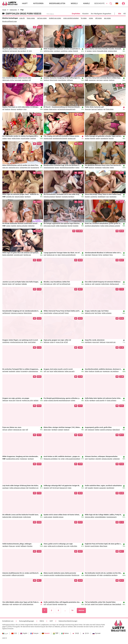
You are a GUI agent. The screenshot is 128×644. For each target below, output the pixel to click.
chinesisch (91, 430)
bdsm (87, 371)
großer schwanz (106, 313)
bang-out (94, 109)
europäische (104, 138)
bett (27, 488)
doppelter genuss (58, 517)
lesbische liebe (7, 517)
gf (86, 51)
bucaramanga (35, 168)
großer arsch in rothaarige (55, 546)
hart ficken (98, 313)
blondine (30, 546)
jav (56, 255)
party (86, 459)
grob (11, 604)
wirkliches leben (49, 51)
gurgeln (18, 546)
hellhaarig (70, 80)
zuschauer (6, 488)
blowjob (76, 51)
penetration (113, 197)
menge (95, 51)
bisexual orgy (63, 488)
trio (59, 459)
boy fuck (87, 604)
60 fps (12, 80)
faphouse (47, 342)
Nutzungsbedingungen (26, 621)
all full (66, 342)
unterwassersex (33, 371)
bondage (76, 226)
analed (93, 604)
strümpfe (98, 459)
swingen (106, 80)
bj (55, 342)
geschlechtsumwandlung (67, 168)
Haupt (4, 10)
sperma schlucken (22, 226)
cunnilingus (64, 51)
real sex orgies (42, 18)
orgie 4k (22, 18)
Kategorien (13, 10)
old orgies (99, 18)
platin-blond (116, 430)
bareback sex (108, 604)
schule (46, 400)
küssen (57, 168)
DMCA (42, 621)
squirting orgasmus (106, 430)
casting (98, 138)
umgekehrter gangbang (110, 575)
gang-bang (88, 255)
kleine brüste (54, 80)
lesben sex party (70, 371)
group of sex (60, 342)
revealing (91, 488)
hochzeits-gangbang (68, 197)
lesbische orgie (89, 313)
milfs (54, 284)
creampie (33, 138)
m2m (30, 51)
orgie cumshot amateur (71, 18)
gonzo (9, 138)
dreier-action (53, 109)
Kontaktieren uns (8, 621)
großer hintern (16, 138)
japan (59, 255)
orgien (63, 459)
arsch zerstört (7, 575)
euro (108, 197)
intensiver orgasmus (17, 313)
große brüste (27, 517)
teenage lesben (19, 197)
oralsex (70, 51)
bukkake (24, 284)
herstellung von (34, 488)
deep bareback (117, 604)
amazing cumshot (49, 575)
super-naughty (100, 400)
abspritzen (6, 604)
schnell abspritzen (28, 604)
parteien (36, 400)
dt (28, 51)
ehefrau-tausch (114, 284)
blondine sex (75, 575)
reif (3, 109)
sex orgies (107, 18)
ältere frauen (103, 546)
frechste (111, 138)
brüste (10, 284)
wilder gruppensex (62, 226)
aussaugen (103, 488)
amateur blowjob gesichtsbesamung (59, 400)
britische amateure (49, 197)
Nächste (81, 610)
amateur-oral (72, 138)
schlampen (116, 459)
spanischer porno (14, 168)
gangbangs (6, 51)
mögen (73, 400)
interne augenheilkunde (68, 255)
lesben (112, 168)
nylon (25, 109)
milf (30, 80)
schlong (10, 430)
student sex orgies (55, 18)
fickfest (97, 430)
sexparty (61, 430)
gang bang (99, 80)
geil (104, 109)
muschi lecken (25, 138)
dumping (46, 488)
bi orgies (84, 18)
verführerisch (6, 313)
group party (96, 342)
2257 (51, 621)
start (24, 430)
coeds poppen (48, 517)
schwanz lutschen (107, 459)
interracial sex (17, 430)
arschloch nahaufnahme (92, 226)
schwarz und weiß (58, 313)
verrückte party (18, 255)
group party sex (111, 342)
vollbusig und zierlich (18, 575)
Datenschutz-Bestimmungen (68, 621)
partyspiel (5, 371)
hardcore (46, 80)
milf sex (5, 430)
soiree (52, 342)
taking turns (6, 80)
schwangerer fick (25, 168)
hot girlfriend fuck (65, 284)
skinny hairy (47, 430)
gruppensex (92, 80)
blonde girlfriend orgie (9, 21)
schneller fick (10, 197)
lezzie (51, 371)
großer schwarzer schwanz (17, 488)
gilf (98, 575)
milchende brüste (17, 517)
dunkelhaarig (102, 197)
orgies (91, 18)
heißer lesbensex (59, 371)
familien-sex (27, 255)
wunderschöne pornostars (63, 575)
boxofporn (92, 459)
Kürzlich (86, 14)
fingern (67, 313)
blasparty (58, 197)
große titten (106, 168)
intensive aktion (90, 517)
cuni (45, 255)
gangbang (57, 51)
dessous (14, 109)
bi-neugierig (24, 371)
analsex (87, 138)
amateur (89, 51)
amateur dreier (112, 51)
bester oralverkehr (8, 255)
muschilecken (62, 80)
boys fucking (99, 604)
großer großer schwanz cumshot (110, 226)
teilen (101, 575)
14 (72, 610)
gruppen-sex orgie (27, 400)
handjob (14, 226)
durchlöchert (110, 488)
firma (111, 255)
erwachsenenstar (49, 168)
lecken (77, 168)
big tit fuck (56, 488)
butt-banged (13, 51)
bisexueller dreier (102, 51)
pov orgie (67, 546)
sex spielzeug (114, 371)
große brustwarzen (91, 575)
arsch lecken (32, 342)
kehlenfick (31, 226)
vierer (45, 546)
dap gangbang (22, 51)
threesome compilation (51, 459)
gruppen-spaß (48, 138)
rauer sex (5, 168)
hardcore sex (51, 255)
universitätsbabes (100, 517)
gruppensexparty (111, 517)
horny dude (18, 80)
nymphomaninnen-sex (17, 342)
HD (125, 14)
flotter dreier (110, 109)
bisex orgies (31, 18)
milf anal (49, 604)
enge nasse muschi (50, 226)
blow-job (19, 400)
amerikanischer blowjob (60, 138)
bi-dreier (46, 109)
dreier (26, 342)
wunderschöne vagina (13, 459)
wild (93, 284)
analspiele (12, 371)
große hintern (105, 284)
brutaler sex (99, 371)
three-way (88, 109)
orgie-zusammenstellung (73, 459)
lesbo (70, 488)
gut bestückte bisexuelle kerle (66, 109)
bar (65, 604)
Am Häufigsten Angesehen (101, 14)
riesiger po (88, 284)
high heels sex (48, 284)
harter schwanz (112, 400)
